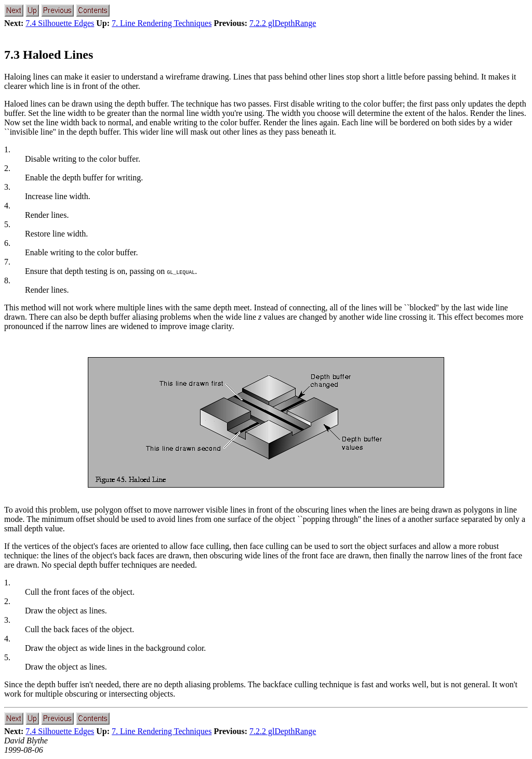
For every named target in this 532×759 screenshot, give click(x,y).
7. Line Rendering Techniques (162, 23)
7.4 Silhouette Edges (60, 23)
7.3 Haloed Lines (49, 55)
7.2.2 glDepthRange (283, 23)
